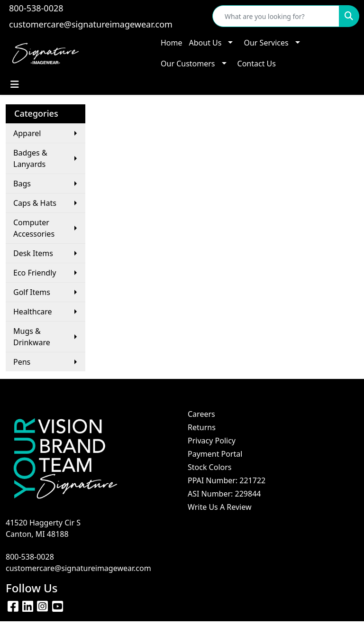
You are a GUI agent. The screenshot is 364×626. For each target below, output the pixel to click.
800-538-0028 (36, 8)
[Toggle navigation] (15, 84)
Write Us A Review (220, 507)
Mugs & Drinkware (32, 337)
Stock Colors (210, 467)
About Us (205, 43)
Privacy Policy (212, 441)
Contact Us (257, 64)
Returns (202, 427)
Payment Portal (215, 454)
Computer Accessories (34, 228)
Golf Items (32, 292)
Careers (201, 414)
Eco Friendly (35, 273)
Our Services (266, 43)
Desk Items (33, 253)
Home (172, 43)
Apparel (27, 133)
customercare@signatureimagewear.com (91, 24)
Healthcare (33, 312)
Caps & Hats (35, 203)
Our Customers (188, 64)
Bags (22, 184)
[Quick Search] (276, 16)
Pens (22, 362)
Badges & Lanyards (30, 158)
